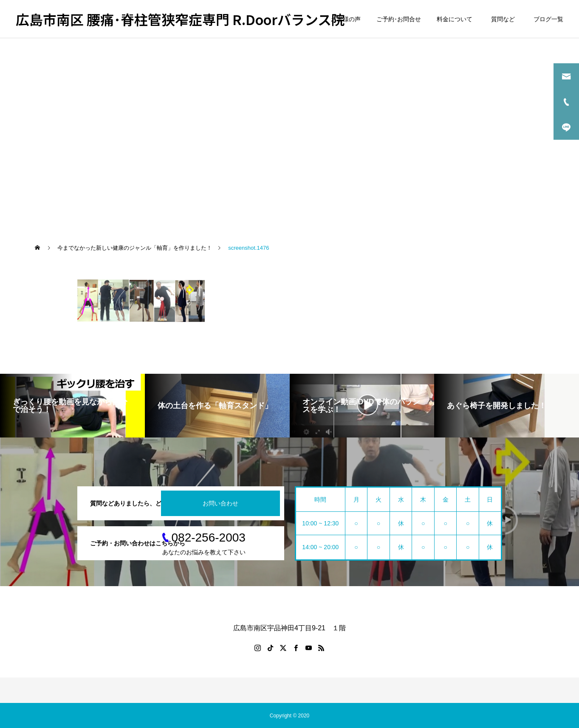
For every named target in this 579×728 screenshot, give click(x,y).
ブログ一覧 (548, 19)
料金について (455, 19)
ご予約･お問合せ (399, 19)
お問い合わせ (220, 503)
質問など (504, 19)
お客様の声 (346, 19)
